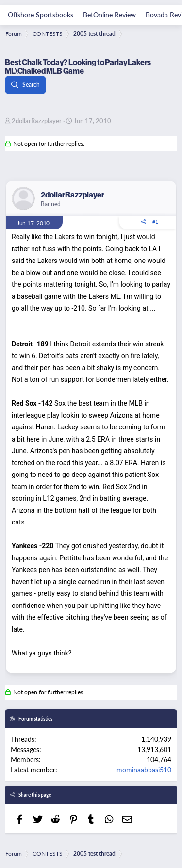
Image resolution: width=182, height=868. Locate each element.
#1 (155, 222)
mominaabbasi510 (144, 770)
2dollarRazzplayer (37, 121)
